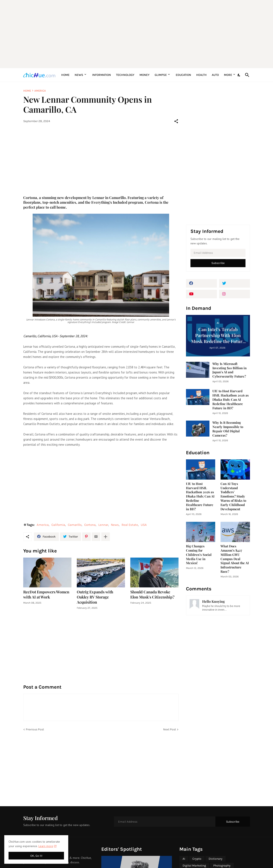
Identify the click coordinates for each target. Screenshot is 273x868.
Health (201, 75)
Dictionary (216, 859)
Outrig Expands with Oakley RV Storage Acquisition (95, 597)
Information (102, 75)
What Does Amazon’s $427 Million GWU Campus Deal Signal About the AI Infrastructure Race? (235, 559)
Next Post (170, 729)
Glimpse (161, 75)
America (40, 91)
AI (184, 859)
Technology (125, 75)
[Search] (246, 75)
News (79, 75)
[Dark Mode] (239, 75)
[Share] (176, 121)
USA (144, 525)
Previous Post (35, 729)
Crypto (197, 859)
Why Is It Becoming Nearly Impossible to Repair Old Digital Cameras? (228, 429)
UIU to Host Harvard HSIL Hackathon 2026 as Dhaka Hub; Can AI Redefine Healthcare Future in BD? (231, 400)
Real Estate (130, 525)
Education (183, 75)
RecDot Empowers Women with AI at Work (46, 595)
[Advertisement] (137, 34)
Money (144, 75)
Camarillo (75, 525)
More (228, 75)
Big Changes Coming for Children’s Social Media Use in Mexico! (199, 555)
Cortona (90, 525)
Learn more (46, 846)
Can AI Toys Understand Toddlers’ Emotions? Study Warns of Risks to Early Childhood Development (233, 497)
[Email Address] (218, 253)
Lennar (103, 525)
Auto (215, 75)
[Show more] (106, 537)
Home (65, 75)
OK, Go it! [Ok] (36, 856)
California (58, 525)
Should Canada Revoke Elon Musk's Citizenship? (152, 595)
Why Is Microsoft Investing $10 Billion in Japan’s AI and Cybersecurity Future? (229, 370)
